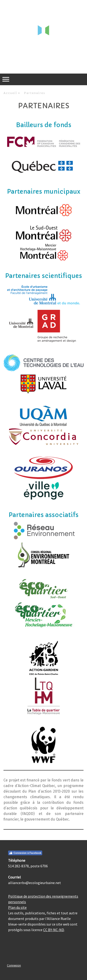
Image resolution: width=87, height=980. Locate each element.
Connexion (14, 965)
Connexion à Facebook (25, 853)
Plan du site (17, 907)
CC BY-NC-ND (54, 930)
